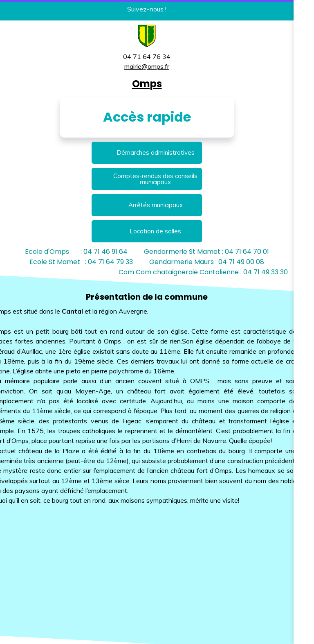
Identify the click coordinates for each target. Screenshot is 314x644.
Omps (147, 84)
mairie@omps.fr (147, 66)
